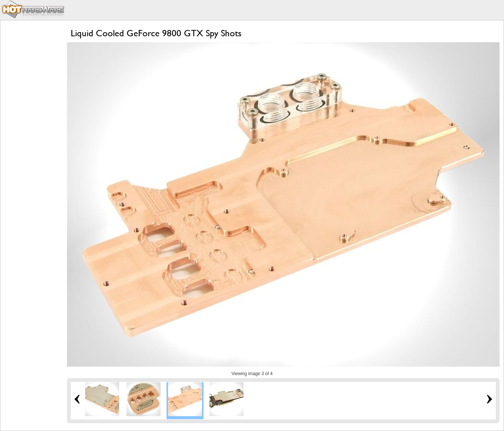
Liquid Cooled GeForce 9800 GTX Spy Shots (156, 33)
